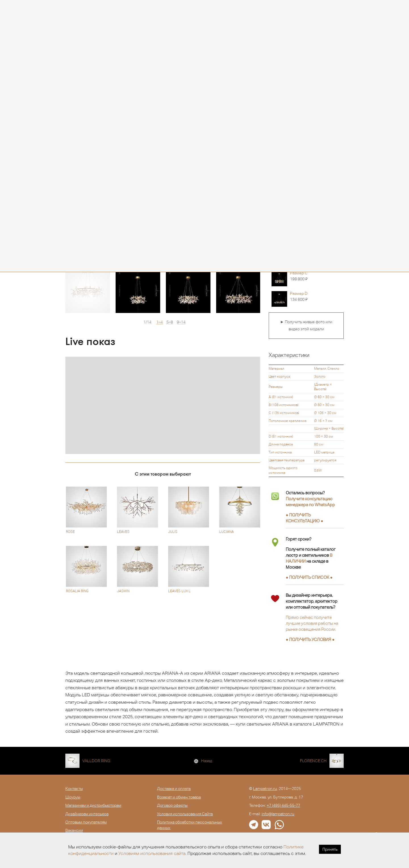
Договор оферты (172, 805)
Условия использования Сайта (185, 814)
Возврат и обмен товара (179, 797)
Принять (330, 849)
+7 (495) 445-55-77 (283, 805)
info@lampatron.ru (278, 814)
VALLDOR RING (96, 761)
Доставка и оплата (174, 789)
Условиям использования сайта (152, 853)
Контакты (74, 789)
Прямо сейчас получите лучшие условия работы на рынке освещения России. (312, 623)
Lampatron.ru (265, 789)
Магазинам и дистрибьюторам (93, 805)
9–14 (181, 322)
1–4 (159, 322)
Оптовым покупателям (86, 822)
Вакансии (74, 830)
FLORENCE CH (313, 761)
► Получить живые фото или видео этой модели (306, 325)
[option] (88, 291)
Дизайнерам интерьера (87, 814)
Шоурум (73, 797)
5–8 (170, 322)
